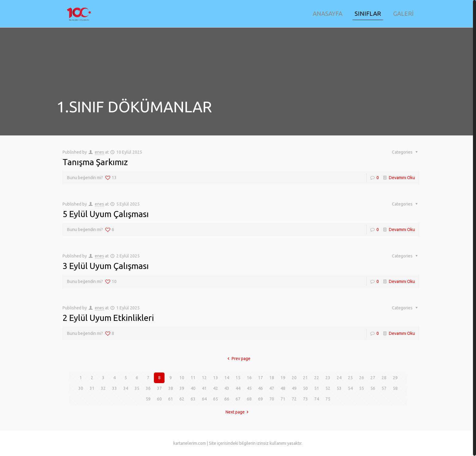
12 (204, 378)
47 (272, 388)
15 (238, 378)
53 (339, 388)
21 (305, 378)
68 (249, 399)
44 (238, 388)
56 (373, 388)
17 (260, 378)
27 (373, 378)
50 (305, 388)
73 (305, 399)
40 (193, 388)
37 (159, 388)
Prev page (238, 359)
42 (216, 388)
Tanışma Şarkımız (95, 162)
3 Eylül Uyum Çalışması (106, 266)
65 (216, 399)
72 (294, 399)
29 (395, 378)
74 (317, 399)
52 (328, 388)
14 (227, 378)
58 (395, 388)
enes (99, 152)
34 (126, 388)
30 (81, 388)
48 (283, 388)
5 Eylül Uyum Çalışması (106, 214)
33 (114, 388)
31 (92, 388)
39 (182, 388)
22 (317, 378)
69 (260, 399)
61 (171, 399)
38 (171, 388)
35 (137, 388)
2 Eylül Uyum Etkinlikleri (108, 318)
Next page (238, 412)
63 (193, 399)
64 (204, 399)
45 (249, 388)
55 (362, 388)
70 (272, 399)
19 (283, 378)
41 (204, 388)
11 (193, 378)
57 (384, 388)
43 (227, 388)
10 (182, 378)
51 (317, 388)
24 (339, 378)
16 (249, 378)
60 (159, 399)
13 (216, 378)
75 (328, 399)
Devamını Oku (402, 178)
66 (227, 399)
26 (362, 378)
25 (350, 378)
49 (294, 388)
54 (350, 388)
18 (272, 378)
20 (294, 378)
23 (328, 378)
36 (148, 388)
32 (103, 388)
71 (283, 399)
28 (384, 378)
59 (148, 399)
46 (260, 388)
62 (182, 399)
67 (238, 399)
